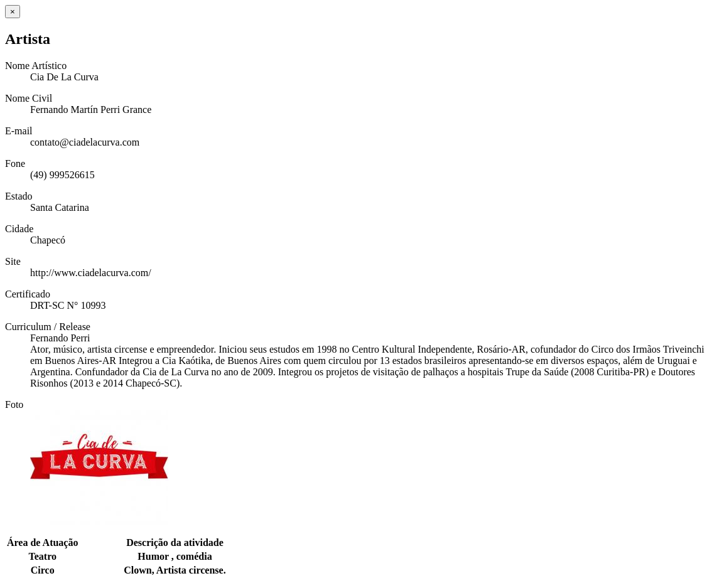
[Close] (13, 12)
